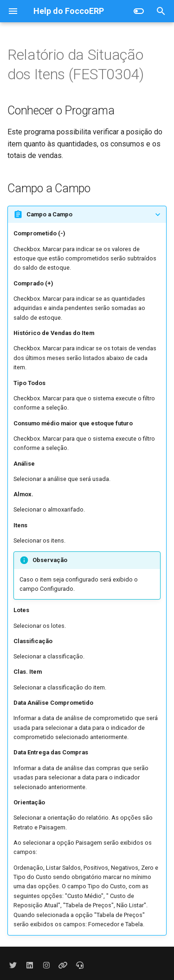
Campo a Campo (49, 214)
